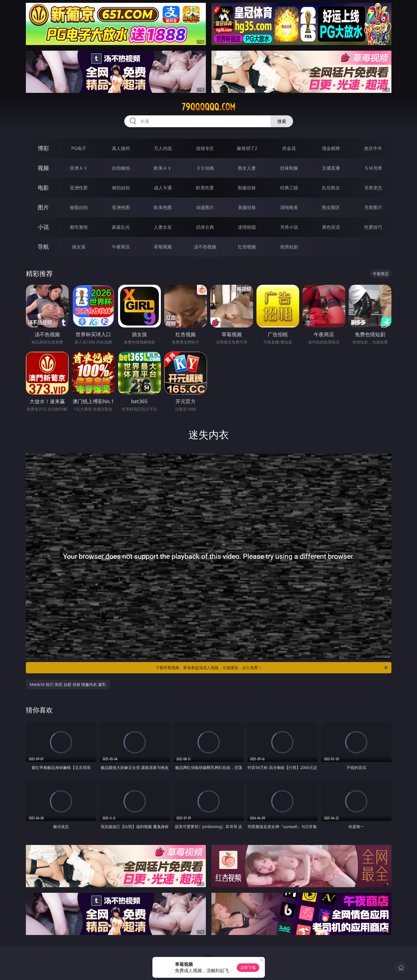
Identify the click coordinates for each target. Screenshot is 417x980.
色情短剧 (289, 247)
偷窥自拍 (79, 207)
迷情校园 (247, 227)
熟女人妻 (247, 168)
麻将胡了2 (247, 148)
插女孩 (79, 247)
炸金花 (289, 148)
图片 (43, 207)
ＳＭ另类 (373, 168)
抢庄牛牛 (373, 148)
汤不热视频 (205, 247)
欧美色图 (163, 207)
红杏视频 (247, 247)
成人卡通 (163, 188)
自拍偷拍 (121, 168)
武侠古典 (205, 227)
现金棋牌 (331, 148)
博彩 (43, 148)
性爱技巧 (373, 227)
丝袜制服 (289, 168)
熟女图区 (331, 207)
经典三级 (289, 188)
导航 (43, 247)
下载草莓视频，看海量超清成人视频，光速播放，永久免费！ (272, 668)
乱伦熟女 (331, 188)
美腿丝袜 (247, 207)
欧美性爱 (205, 188)
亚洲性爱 (79, 188)
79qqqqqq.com (208, 107)
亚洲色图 (121, 207)
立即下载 (248, 967)
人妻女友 (163, 227)
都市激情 (79, 227)
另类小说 (289, 227)
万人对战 (163, 148)
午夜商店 (121, 247)
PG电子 (79, 148)
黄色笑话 (331, 227)
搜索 (282, 121)
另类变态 (373, 188)
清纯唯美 (289, 207)
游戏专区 (205, 148)
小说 (43, 227)
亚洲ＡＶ (79, 168)
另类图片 (373, 207)
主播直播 (331, 168)
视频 (43, 168)
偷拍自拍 (121, 188)
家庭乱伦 (121, 227)
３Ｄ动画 (205, 168)
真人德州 (121, 148)
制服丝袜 (247, 188)
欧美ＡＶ (163, 168)
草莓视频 (163, 247)
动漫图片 (205, 207)
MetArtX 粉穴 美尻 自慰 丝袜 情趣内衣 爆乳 (68, 684)
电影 (43, 188)
